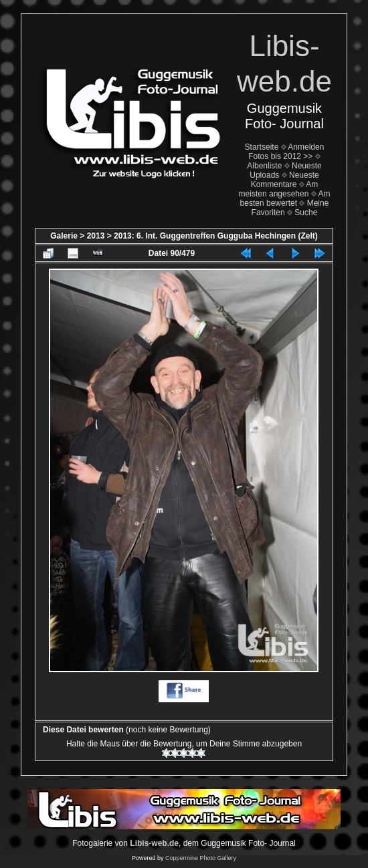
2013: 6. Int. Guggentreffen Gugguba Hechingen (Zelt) (216, 236)
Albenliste (264, 166)
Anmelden (306, 147)
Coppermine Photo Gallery (201, 858)
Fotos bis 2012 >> (280, 156)
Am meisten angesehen (279, 189)
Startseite (262, 147)
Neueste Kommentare (285, 180)
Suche (306, 212)
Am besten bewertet (285, 198)
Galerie (64, 236)
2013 (96, 236)
